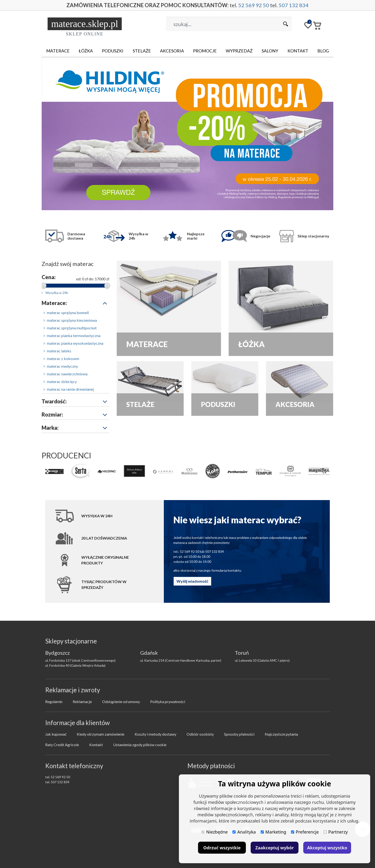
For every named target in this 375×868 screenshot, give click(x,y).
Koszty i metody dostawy (155, 734)
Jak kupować (56, 734)
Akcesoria (172, 51)
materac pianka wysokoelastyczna (73, 343)
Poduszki (113, 51)
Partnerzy (336, 832)
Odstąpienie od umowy (121, 702)
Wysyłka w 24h (55, 293)
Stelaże (142, 51)
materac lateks (57, 351)
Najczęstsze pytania (281, 734)
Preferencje (305, 832)
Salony (270, 51)
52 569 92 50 (254, 5)
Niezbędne (215, 832)
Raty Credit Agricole (62, 745)
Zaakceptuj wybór (275, 848)
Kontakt (298, 51)
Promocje (205, 51)
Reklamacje (82, 702)
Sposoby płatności (239, 734)
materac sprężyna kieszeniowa (70, 320)
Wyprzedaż (239, 51)
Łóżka (86, 51)
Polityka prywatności (168, 702)
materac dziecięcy (60, 381)
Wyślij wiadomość (192, 581)
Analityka (244, 832)
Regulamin (54, 702)
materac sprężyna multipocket (70, 328)
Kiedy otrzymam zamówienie (101, 734)
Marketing (273, 832)
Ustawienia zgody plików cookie (140, 745)
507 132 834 (294, 5)
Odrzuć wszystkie (222, 848)
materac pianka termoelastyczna (72, 335)
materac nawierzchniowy (66, 374)
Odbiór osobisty (200, 734)
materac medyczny (61, 366)
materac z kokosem (61, 358)
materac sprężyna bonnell (66, 313)
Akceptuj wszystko (327, 848)
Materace (58, 51)
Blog (323, 51)
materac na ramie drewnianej (69, 389)
